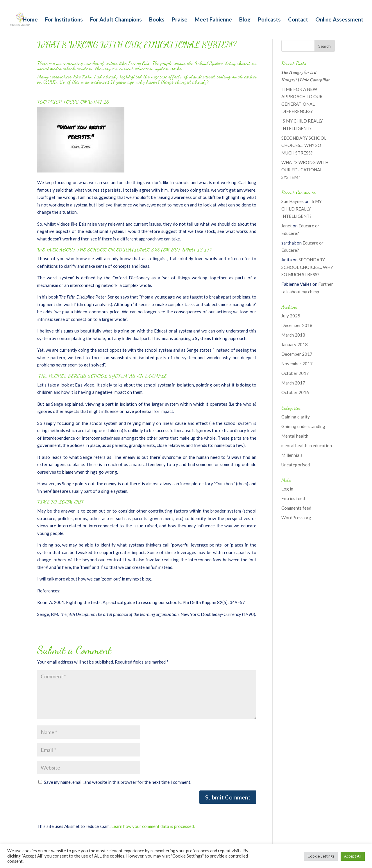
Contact (298, 20)
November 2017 (297, 364)
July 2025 (291, 316)
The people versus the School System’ (189, 63)
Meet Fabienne (213, 20)
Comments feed (296, 508)
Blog (245, 20)
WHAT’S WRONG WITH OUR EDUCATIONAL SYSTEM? (305, 170)
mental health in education (307, 445)
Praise (180, 20)
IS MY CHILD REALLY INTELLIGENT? (302, 209)
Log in (287, 489)
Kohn (87, 76)
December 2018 (297, 325)
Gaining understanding (303, 426)
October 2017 (295, 373)
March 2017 (293, 383)
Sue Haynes (293, 201)
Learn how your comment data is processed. (153, 826)
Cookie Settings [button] (321, 856)
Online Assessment (339, 20)
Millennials (292, 455)
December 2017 (297, 354)
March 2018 (293, 335)
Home (30, 20)
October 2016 (295, 392)
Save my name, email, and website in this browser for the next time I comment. (118, 782)
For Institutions (64, 20)
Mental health (295, 436)
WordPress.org (296, 517)
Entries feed (293, 498)
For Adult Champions (116, 20)
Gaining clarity (296, 417)
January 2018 (295, 344)
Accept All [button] (353, 856)
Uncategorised (296, 465)
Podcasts (269, 20)
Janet (287, 226)
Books (157, 20)
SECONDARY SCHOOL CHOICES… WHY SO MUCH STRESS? (304, 145)
